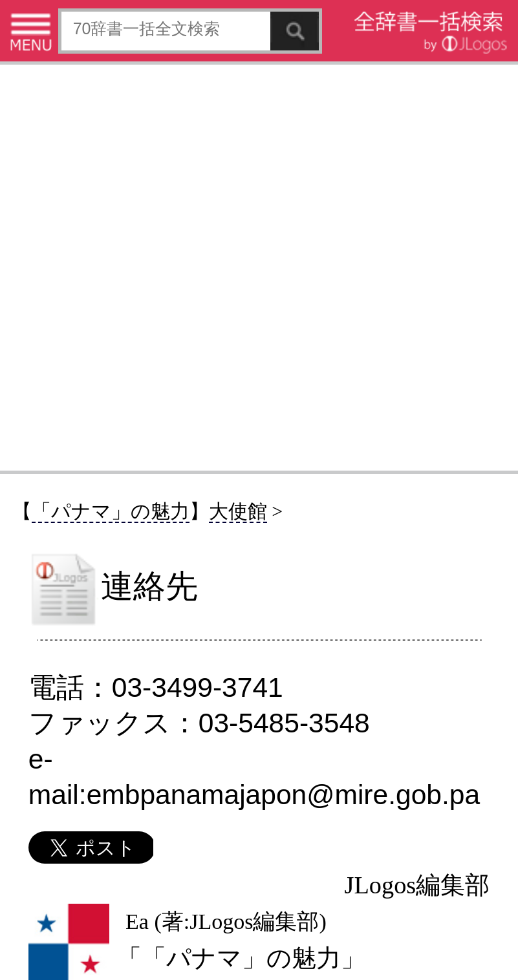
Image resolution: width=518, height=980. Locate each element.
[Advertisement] (259, 267)
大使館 (238, 511)
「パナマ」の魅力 (111, 511)
